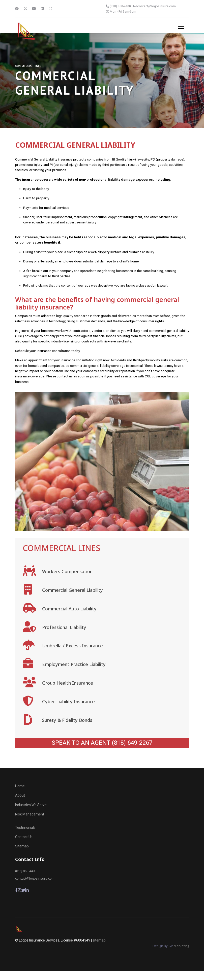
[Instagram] (51, 9)
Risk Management (30, 823)
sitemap (99, 949)
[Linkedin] (43, 9)
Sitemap (22, 855)
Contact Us (24, 846)
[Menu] (181, 27)
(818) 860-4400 (121, 6)
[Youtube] (34, 9)
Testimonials (25, 836)
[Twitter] (25, 9)
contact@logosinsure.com (157, 6)
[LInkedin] (27, 899)
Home (20, 795)
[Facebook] (17, 9)
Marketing (181, 955)
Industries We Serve (31, 814)
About (20, 804)
